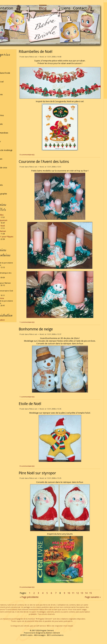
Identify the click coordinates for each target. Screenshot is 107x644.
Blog (43, 8)
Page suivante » (93, 597)
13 (82, 593)
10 (69, 593)
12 (77, 593)
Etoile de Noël (30, 404)
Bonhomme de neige (36, 329)
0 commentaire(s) (27, 155)
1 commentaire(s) (27, 322)
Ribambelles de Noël (36, 51)
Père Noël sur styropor (37, 473)
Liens (66, 8)
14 (86, 593)
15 (91, 593)
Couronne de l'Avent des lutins (44, 161)
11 (73, 593)
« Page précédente (29, 597)
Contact (80, 8)
